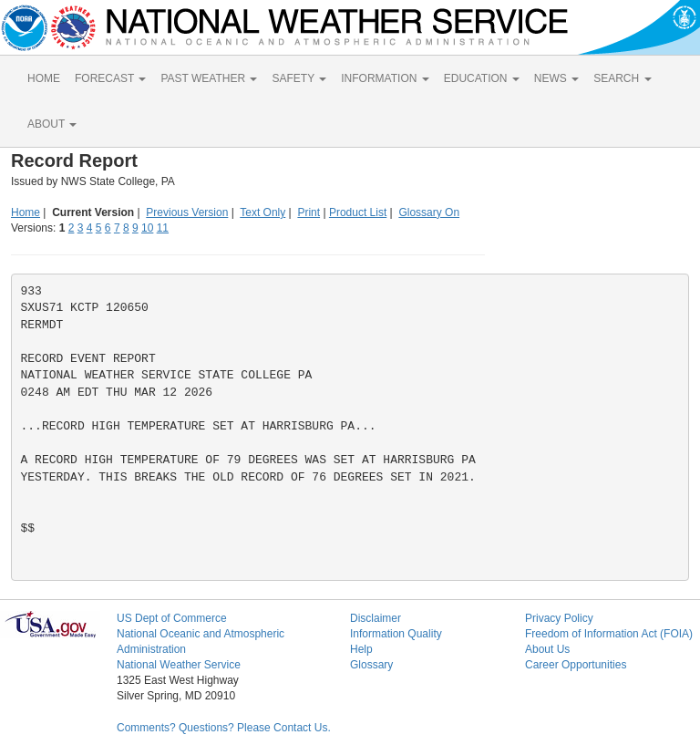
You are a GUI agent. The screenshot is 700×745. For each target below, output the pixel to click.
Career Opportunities (576, 665)
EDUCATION (482, 78)
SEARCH (622, 78)
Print (309, 212)
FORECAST (110, 78)
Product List (358, 212)
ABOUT (52, 124)
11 (163, 228)
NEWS (556, 78)
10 (147, 228)
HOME (44, 78)
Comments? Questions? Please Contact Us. (224, 728)
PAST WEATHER (209, 78)
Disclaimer (376, 618)
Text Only (262, 212)
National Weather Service (179, 665)
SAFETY (299, 78)
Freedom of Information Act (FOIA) (609, 634)
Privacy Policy (559, 618)
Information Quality (396, 634)
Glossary (371, 665)
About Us (547, 649)
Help (361, 649)
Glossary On (429, 212)
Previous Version (187, 212)
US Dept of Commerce (172, 618)
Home (26, 212)
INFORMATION (385, 78)
